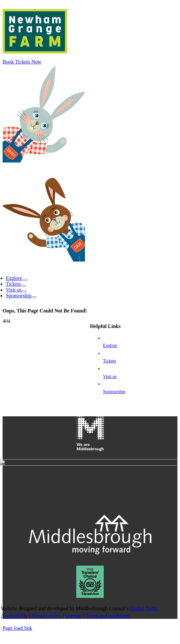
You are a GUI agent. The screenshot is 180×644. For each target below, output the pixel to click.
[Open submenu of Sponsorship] (34, 593)
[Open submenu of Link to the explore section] (25, 576)
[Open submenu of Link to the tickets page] (24, 582)
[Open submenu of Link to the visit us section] (24, 588)
